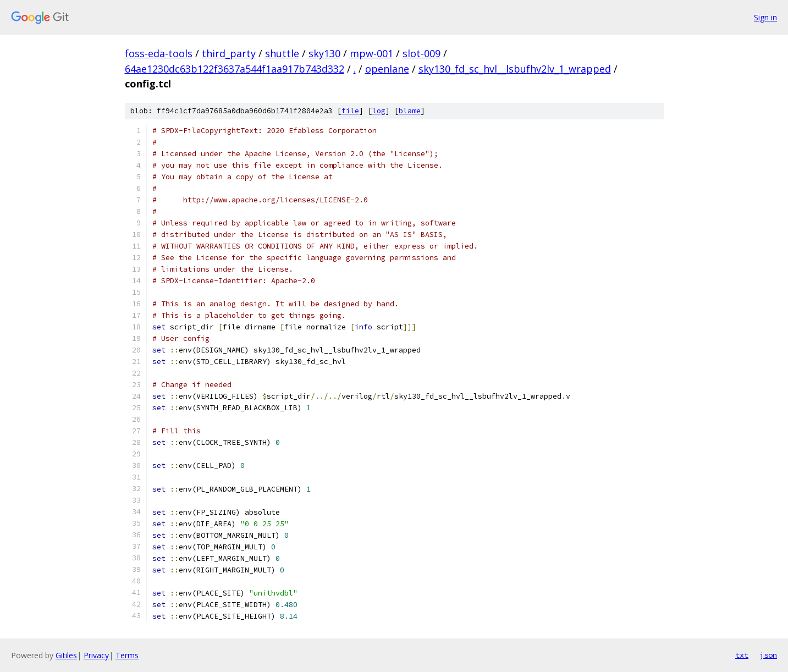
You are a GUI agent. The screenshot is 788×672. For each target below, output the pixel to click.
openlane (387, 69)
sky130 (324, 53)
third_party (229, 53)
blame (410, 111)
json (768, 655)
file (350, 111)
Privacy (96, 655)
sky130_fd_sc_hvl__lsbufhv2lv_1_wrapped (515, 69)
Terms (127, 655)
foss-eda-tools (159, 53)
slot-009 (421, 53)
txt (742, 655)
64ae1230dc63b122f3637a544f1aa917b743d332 (235, 69)
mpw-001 (371, 53)
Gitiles (66, 655)
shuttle (282, 53)
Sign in (765, 17)
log (379, 111)
